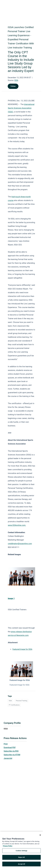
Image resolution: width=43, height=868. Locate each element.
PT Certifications (14, 705)
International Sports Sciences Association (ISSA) (21, 108)
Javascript (8, 758)
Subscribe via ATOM (12, 755)
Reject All (21, 858)
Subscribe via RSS (11, 751)
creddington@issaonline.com (20, 544)
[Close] (40, 836)
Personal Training (21, 701)
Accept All (21, 865)
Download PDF (10, 748)
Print (6, 744)
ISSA (16, 80)
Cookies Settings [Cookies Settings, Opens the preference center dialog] (21, 851)
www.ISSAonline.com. (17, 525)
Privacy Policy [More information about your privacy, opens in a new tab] (8, 847)
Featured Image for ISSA (22, 649)
